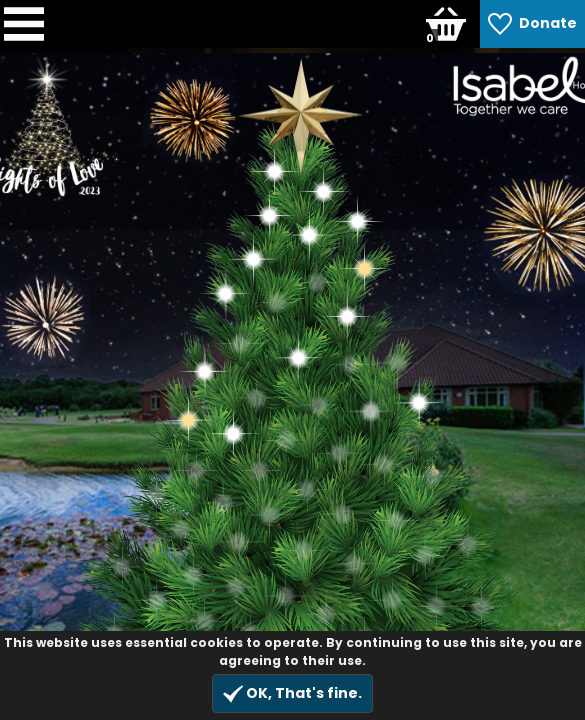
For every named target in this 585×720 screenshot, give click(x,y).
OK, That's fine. (292, 693)
